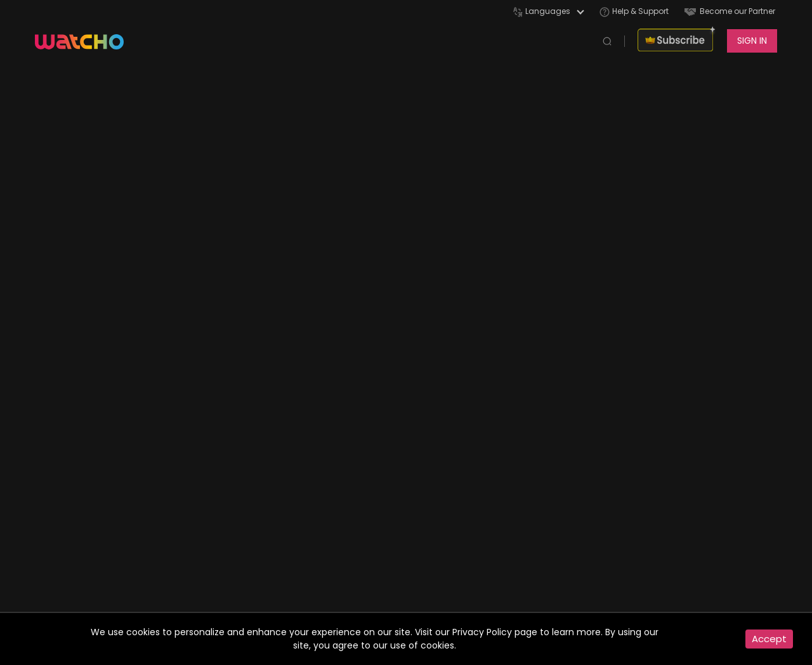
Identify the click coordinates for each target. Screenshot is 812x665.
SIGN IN (752, 41)
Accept (769, 639)
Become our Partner (730, 11)
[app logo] (86, 41)
